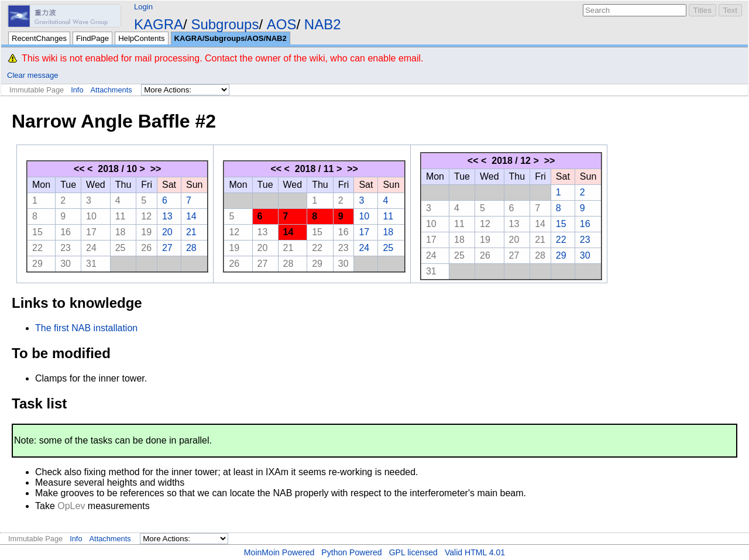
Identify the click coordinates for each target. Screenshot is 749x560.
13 (167, 216)
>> (156, 169)
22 (37, 248)
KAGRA (159, 24)
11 (121, 216)
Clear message (32, 75)
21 (191, 232)
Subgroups (225, 24)
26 (146, 248)
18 (121, 232)
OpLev (71, 506)
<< (79, 169)
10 (91, 216)
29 (37, 264)
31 (91, 264)
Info (77, 90)
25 (121, 248)
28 (191, 248)
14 (191, 216)
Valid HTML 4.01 (475, 552)
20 (167, 232)
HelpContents (141, 38)
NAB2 (323, 24)
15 (37, 232)
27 (167, 248)
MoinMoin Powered (279, 552)
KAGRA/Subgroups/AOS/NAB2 (231, 38)
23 (66, 248)
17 (91, 232)
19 (146, 232)
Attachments (111, 90)
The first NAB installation (86, 328)
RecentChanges (39, 38)
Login (143, 7)
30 (66, 264)
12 (146, 216)
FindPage (92, 38)
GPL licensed (413, 552)
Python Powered (351, 552)
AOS (282, 24)
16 (66, 232)
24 (91, 248)
